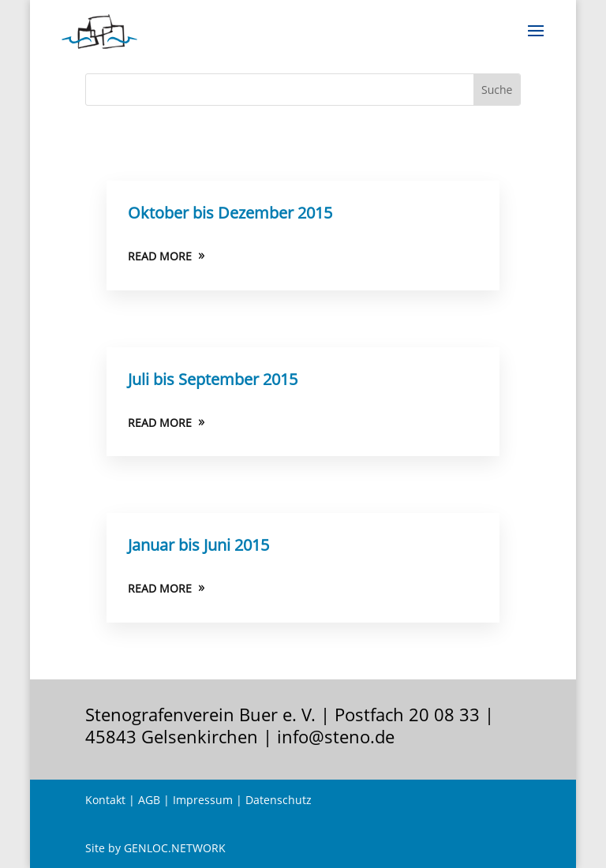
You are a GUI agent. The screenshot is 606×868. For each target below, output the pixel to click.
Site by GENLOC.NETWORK (155, 848)
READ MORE (160, 256)
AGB (149, 800)
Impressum (203, 800)
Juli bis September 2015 (213, 379)
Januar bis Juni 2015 (198, 545)
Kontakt (105, 800)
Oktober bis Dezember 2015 (230, 213)
